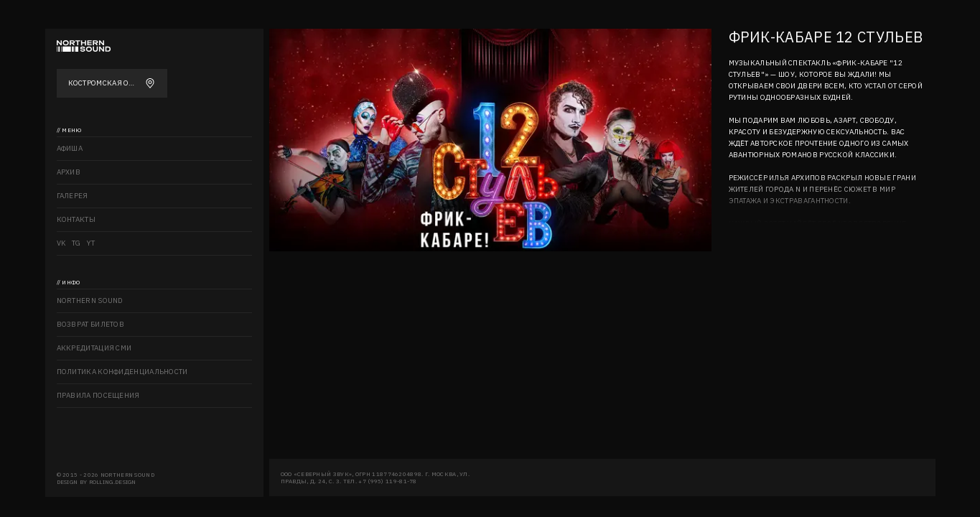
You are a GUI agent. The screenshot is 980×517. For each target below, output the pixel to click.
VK (62, 243)
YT (91, 243)
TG (76, 243)
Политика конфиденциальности (122, 372)
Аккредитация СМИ (94, 348)
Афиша (70, 148)
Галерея (73, 196)
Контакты (76, 219)
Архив (69, 172)
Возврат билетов (91, 324)
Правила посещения (98, 395)
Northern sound (90, 301)
